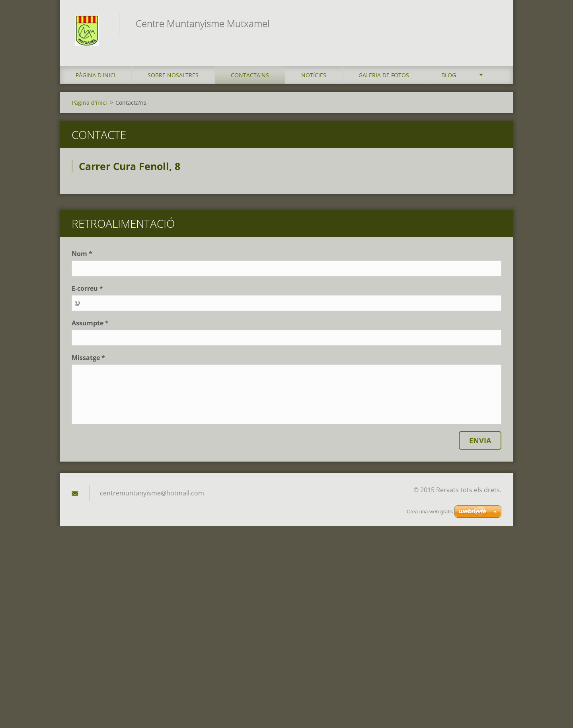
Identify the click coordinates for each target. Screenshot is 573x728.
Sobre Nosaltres (173, 77)
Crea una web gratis (430, 512)
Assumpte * (90, 325)
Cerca (493, 23)
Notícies (314, 77)
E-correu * (87, 291)
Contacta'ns (250, 77)
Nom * (82, 256)
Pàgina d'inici (95, 77)
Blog (449, 77)
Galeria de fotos (384, 77)
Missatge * (88, 360)
